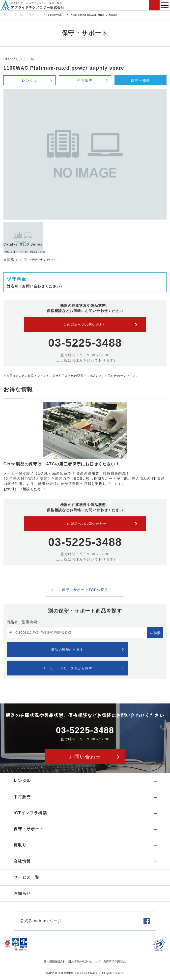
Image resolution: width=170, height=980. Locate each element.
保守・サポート (30, 15)
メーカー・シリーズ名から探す (67, 668)
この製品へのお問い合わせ (85, 324)
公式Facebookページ (41, 921)
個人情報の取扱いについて (85, 961)
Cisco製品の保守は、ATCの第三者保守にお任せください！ (62, 464)
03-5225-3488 (85, 343)
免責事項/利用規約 (115, 961)
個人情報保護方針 (55, 961)
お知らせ (22, 893)
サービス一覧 (27, 877)
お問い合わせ (154, 5)
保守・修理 (140, 81)
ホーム (8, 15)
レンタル (29, 81)
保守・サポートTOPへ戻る (85, 590)
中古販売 (85, 81)
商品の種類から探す (67, 650)
